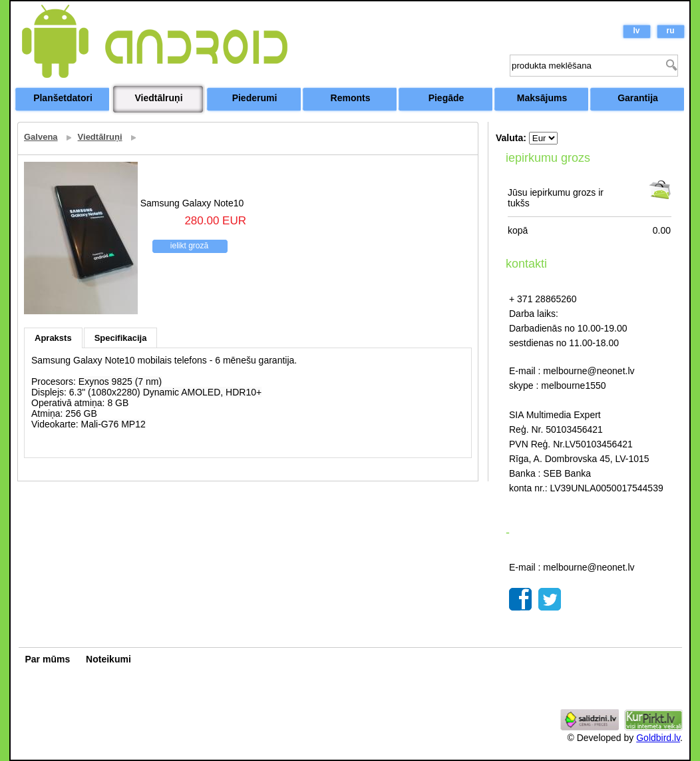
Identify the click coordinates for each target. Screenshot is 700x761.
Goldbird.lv (658, 738)
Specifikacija (121, 338)
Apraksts (53, 338)
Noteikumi (108, 659)
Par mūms (48, 659)
